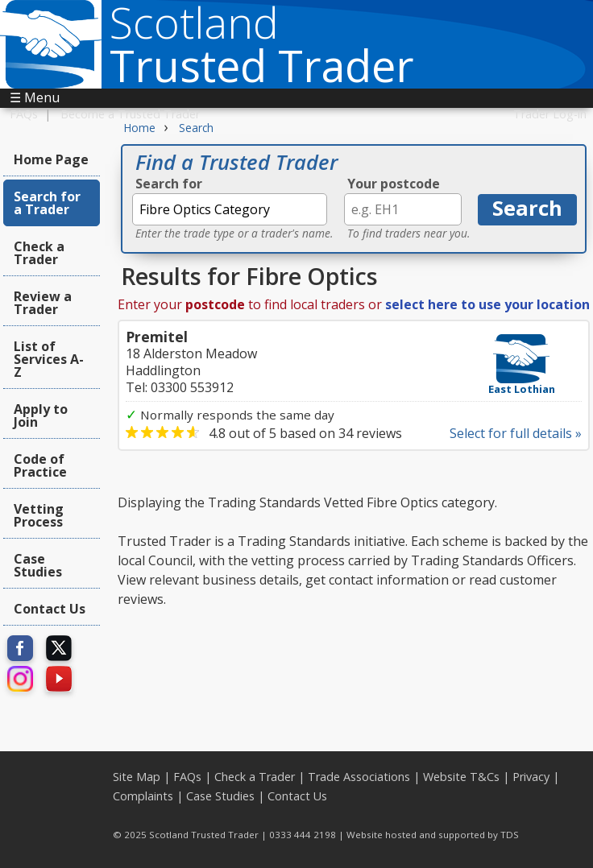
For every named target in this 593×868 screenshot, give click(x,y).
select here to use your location (487, 304)
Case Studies (38, 565)
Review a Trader (43, 303)
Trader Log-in (550, 114)
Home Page (51, 159)
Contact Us (50, 609)
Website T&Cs (461, 777)
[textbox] (230, 209)
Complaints (143, 796)
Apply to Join (41, 415)
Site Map (137, 777)
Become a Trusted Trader (130, 114)
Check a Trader (39, 253)
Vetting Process (39, 515)
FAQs (24, 114)
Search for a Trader (47, 203)
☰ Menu (35, 97)
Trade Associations (359, 777)
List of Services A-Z (49, 359)
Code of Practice (40, 465)
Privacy (531, 777)
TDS (510, 835)
